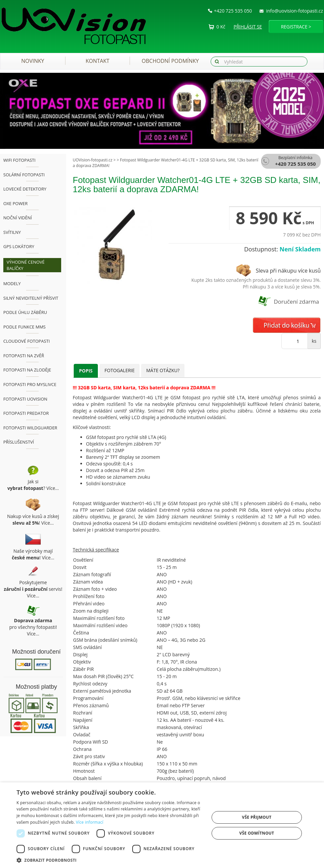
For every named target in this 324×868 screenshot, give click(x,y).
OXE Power (15, 203)
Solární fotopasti (24, 175)
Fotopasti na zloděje (27, 370)
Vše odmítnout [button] (257, 833)
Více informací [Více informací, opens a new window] (90, 822)
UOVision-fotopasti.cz (93, 160)
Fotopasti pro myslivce (30, 384)
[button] (24, 111)
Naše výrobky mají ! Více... (33, 554)
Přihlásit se (248, 27)
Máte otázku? (163, 370)
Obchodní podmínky (170, 61)
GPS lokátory (19, 246)
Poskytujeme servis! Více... (33, 589)
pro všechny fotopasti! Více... (33, 627)
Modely (12, 283)
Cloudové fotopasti (27, 341)
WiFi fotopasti (19, 160)
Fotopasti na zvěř (24, 356)
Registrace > (296, 27)
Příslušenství (19, 442)
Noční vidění (18, 218)
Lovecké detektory (25, 189)
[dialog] (162, 825)
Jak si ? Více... (33, 485)
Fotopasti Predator (26, 413)
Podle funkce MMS (24, 327)
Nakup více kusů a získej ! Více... (33, 520)
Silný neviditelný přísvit (31, 298)
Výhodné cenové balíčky (26, 265)
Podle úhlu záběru (25, 312)
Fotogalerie (120, 370)
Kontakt (98, 61)
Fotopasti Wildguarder (30, 428)
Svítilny (12, 232)
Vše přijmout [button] (257, 817)
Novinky (33, 61)
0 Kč (221, 27)
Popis (86, 371)
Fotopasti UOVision (25, 399)
